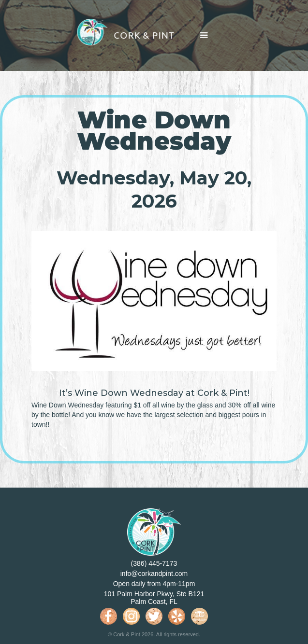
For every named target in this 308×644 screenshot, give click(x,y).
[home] (118, 35)
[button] (204, 35)
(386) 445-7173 (154, 563)
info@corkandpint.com (154, 574)
